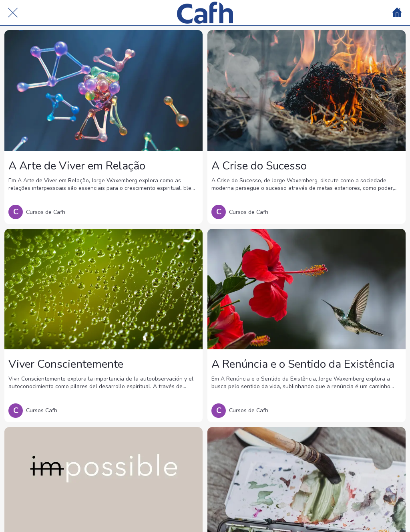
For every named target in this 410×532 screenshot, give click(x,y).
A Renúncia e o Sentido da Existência (303, 364)
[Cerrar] (13, 13)
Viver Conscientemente (66, 364)
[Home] (397, 13)
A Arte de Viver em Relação (77, 166)
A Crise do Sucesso (259, 166)
